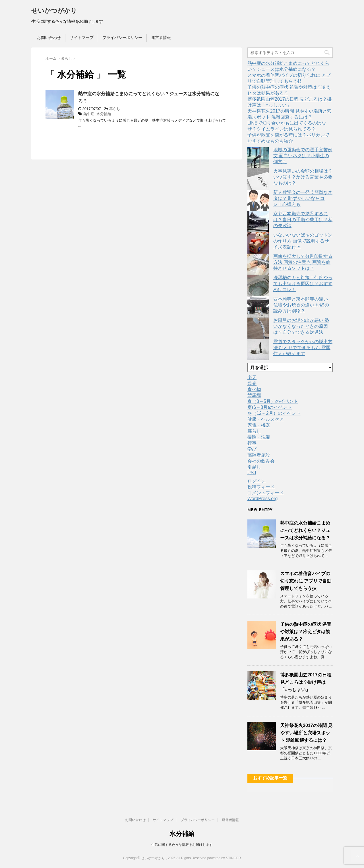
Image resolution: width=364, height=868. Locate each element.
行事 (252, 443)
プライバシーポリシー (122, 38)
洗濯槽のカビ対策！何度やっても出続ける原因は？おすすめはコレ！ (303, 284)
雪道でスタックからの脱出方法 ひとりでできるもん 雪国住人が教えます (303, 348)
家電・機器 (259, 425)
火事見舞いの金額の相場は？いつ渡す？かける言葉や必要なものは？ (303, 177)
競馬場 (254, 395)
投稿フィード (261, 487)
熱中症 (89, 114)
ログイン (257, 481)
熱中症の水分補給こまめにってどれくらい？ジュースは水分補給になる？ (305, 530)
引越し (254, 467)
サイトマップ (82, 38)
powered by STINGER (224, 858)
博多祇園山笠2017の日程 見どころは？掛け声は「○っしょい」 (306, 682)
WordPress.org (262, 499)
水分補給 (104, 114)
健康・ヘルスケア (266, 419)
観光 (252, 383)
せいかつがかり (54, 11)
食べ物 (254, 389)
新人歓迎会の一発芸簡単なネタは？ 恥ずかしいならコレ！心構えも (303, 198)
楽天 (252, 377)
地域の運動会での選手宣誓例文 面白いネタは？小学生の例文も (303, 156)
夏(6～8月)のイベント (270, 407)
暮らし (115, 109)
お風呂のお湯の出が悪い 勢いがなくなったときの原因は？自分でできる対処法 (301, 326)
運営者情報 (161, 38)
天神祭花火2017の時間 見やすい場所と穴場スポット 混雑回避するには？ (306, 733)
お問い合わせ (49, 38)
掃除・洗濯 (259, 437)
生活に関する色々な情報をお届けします (182, 845)
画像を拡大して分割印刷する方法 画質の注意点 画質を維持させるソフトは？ (303, 262)
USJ (252, 473)
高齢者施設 (259, 455)
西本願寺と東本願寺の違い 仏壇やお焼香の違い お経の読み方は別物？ (301, 305)
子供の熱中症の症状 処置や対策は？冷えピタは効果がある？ (306, 632)
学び (252, 449)
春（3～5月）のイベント (273, 401)
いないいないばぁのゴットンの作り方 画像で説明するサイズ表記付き (303, 241)
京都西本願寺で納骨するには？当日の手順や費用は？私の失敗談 (303, 220)
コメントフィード (266, 493)
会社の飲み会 (261, 461)
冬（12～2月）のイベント (274, 413)
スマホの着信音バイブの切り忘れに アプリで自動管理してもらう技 (306, 581)
